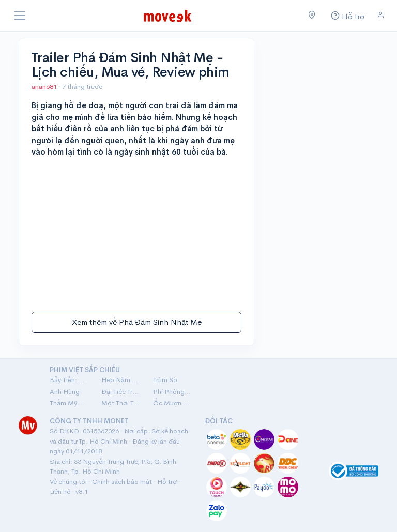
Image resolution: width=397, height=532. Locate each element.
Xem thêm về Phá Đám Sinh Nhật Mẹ (137, 322)
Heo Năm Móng (121, 380)
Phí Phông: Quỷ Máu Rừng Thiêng (173, 392)
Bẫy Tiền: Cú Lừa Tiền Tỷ (69, 380)
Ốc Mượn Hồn (173, 403)
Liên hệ (60, 491)
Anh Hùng (65, 392)
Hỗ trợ (167, 482)
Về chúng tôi (68, 482)
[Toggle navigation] (20, 16)
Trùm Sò (165, 380)
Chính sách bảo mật (122, 482)
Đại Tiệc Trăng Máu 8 (121, 392)
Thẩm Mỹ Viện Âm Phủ (69, 403)
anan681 (45, 87)
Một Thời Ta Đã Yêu (121, 403)
